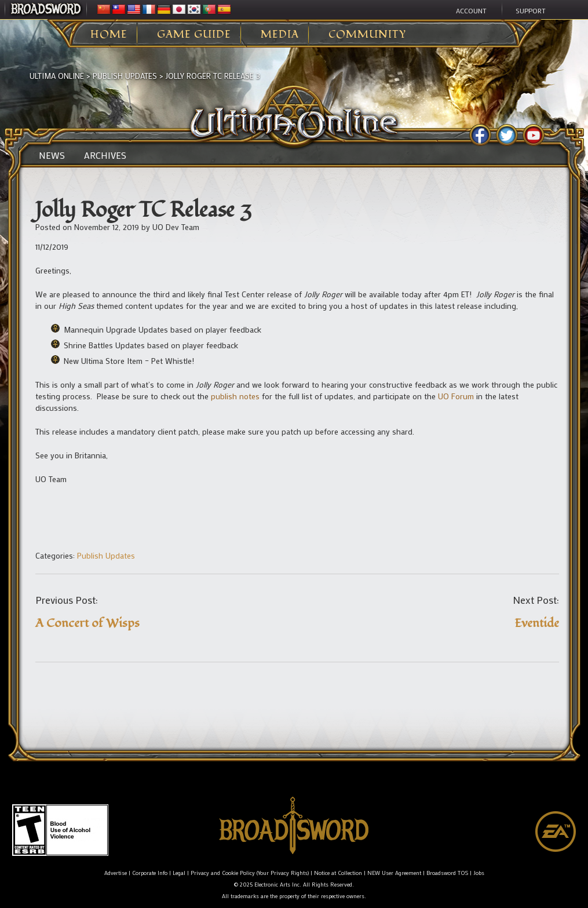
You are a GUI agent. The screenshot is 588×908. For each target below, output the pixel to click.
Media (280, 35)
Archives (105, 155)
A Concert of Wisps (87, 623)
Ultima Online (57, 76)
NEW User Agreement (394, 873)
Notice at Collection (338, 873)
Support (531, 10)
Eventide (537, 623)
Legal (179, 873)
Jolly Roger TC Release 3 (213, 76)
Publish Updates (125, 76)
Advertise (116, 873)
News (52, 155)
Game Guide (194, 35)
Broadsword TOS (447, 873)
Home (109, 35)
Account (471, 10)
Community (367, 35)
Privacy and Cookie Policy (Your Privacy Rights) (250, 873)
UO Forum (456, 396)
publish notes (235, 396)
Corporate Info (150, 873)
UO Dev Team (176, 227)
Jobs (479, 873)
